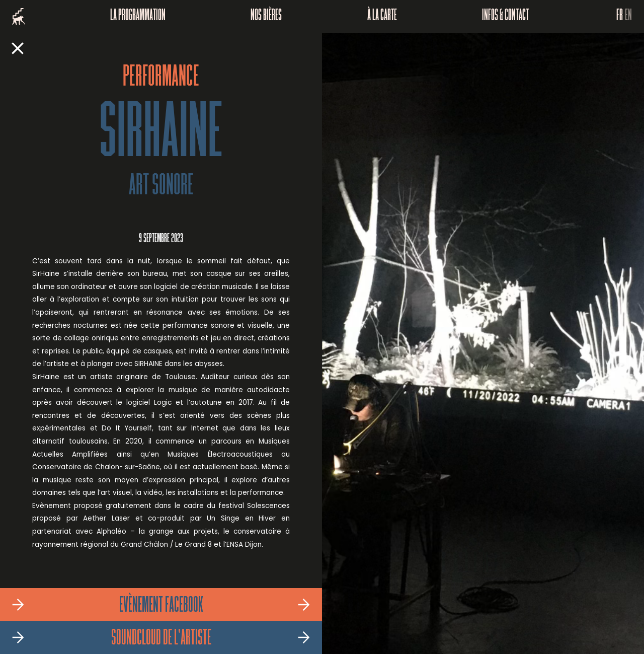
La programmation (138, 17)
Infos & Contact (505, 17)
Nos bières (266, 17)
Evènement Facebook (161, 606)
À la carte (382, 17)
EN (628, 17)
